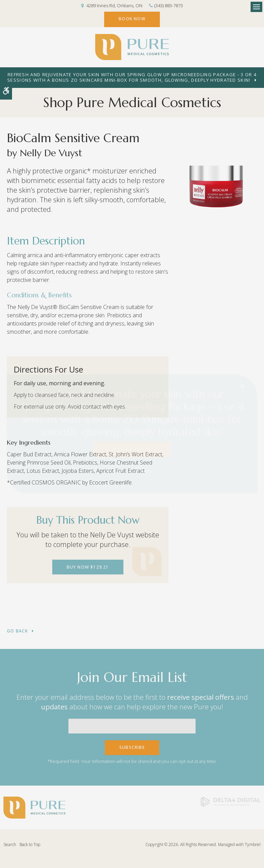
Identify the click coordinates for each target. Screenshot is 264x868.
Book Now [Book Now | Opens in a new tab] (132, 19)
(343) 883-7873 (169, 5)
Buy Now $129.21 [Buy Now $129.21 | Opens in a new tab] (88, 567)
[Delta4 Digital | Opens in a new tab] (231, 801)
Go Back (17, 631)
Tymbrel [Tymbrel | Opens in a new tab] (253, 844)
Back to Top (30, 844)
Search (10, 844)
